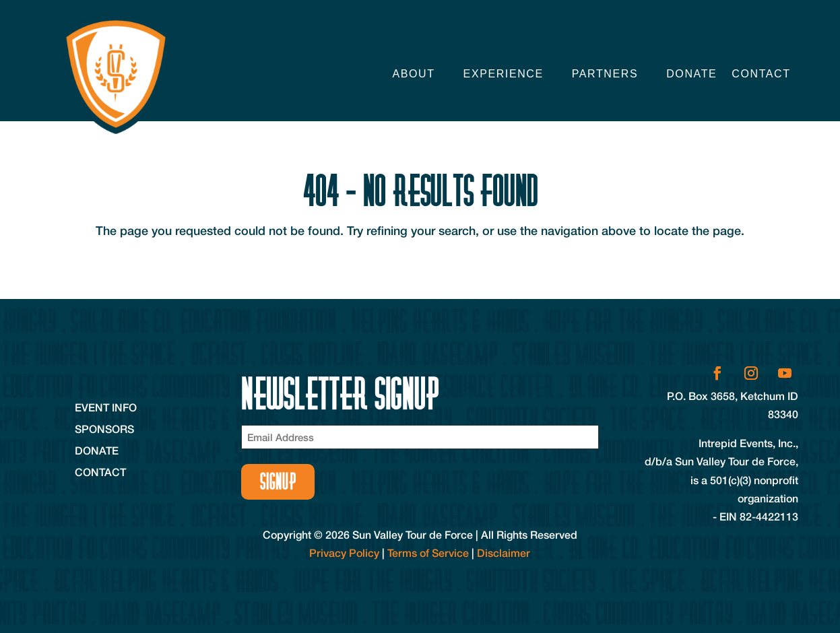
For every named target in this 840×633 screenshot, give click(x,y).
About (413, 74)
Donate (691, 74)
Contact (761, 74)
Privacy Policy (344, 553)
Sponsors (104, 429)
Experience (504, 74)
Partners (605, 74)
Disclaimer (504, 553)
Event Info (106, 407)
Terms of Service (428, 553)
